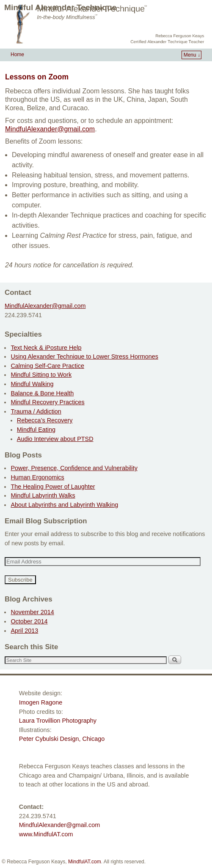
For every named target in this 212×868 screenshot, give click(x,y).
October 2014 (29, 621)
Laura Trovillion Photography (58, 721)
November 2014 (32, 612)
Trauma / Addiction (36, 411)
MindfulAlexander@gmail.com (45, 306)
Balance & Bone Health (42, 393)
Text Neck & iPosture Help (46, 348)
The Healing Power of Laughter (53, 487)
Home (17, 54)
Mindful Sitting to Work (41, 375)
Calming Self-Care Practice (47, 366)
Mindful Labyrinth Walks (43, 495)
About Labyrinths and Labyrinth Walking (64, 505)
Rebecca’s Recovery (45, 420)
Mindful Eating (36, 430)
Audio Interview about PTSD (55, 439)
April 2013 (24, 631)
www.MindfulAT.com (46, 834)
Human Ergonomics (37, 477)
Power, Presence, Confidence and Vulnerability (74, 468)
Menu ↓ (192, 55)
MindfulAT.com (85, 862)
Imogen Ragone (41, 702)
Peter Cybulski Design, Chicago (62, 739)
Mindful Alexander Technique (60, 7)
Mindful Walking (32, 384)
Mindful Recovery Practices (47, 402)
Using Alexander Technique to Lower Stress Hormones (84, 356)
